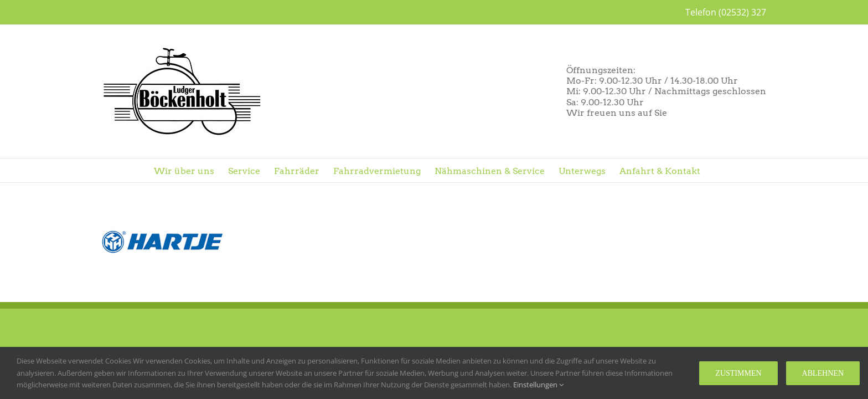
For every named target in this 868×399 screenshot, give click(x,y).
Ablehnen (823, 373)
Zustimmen (738, 373)
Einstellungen (538, 385)
